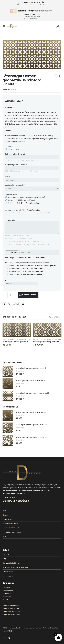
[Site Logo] (12, 26)
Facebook (5, 304)
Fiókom (6, 515)
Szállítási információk (11, 528)
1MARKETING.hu (9, 631)
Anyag (8, 176)
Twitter (9, 304)
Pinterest (18, 304)
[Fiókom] (58, 26)
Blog (4, 559)
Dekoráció (6, 340)
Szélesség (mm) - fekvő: (16, 154)
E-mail (23, 304)
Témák (5, 599)
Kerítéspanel (23, 340)
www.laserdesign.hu (11, 608)
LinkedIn (14, 304)
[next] (60, 76)
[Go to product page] (17, 330)
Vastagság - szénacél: (15, 185)
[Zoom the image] (22, 467)
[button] (5, 26)
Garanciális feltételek (11, 563)
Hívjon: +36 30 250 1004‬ (32, 19)
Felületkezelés (11, 194)
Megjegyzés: (10, 220)
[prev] (56, 76)
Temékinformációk (10, 524)
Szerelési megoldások (12, 532)
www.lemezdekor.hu (11, 612)
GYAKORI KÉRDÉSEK (16, 501)
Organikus (7, 594)
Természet (7, 596)
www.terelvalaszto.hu (11, 615)
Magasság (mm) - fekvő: (16, 165)
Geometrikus (14, 340)
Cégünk (6, 554)
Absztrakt (6, 588)
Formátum (10, 146)
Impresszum (8, 576)
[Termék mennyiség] (10, 295)
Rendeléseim (8, 519)
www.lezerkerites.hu (11, 605)
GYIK (4, 536)
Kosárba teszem (30, 295)
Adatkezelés (8, 572)
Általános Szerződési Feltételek (15, 567)
